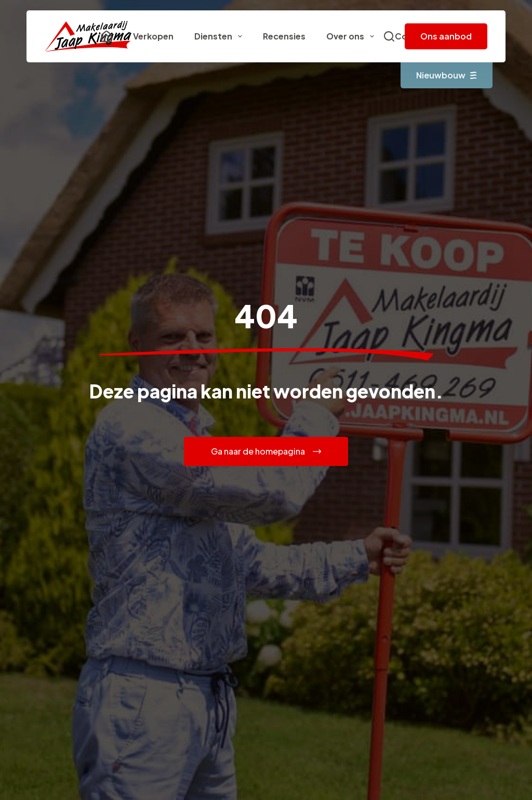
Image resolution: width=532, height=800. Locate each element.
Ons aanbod (446, 36)
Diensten (220, 36)
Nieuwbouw (447, 75)
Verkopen (153, 36)
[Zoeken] (389, 36)
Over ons (352, 36)
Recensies (284, 36)
